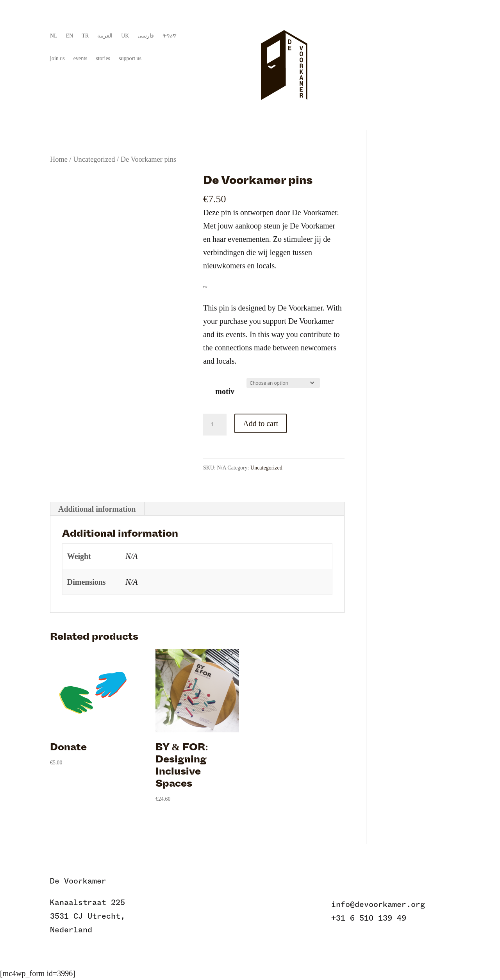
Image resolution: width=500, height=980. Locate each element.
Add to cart (261, 423)
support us (130, 59)
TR (85, 36)
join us (57, 59)
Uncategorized (94, 159)
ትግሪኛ (170, 36)
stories (103, 59)
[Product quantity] (215, 425)
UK (125, 36)
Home (59, 159)
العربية (105, 36)
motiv (225, 391)
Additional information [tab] (97, 509)
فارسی (146, 36)
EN (70, 36)
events (80, 59)
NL (54, 36)
